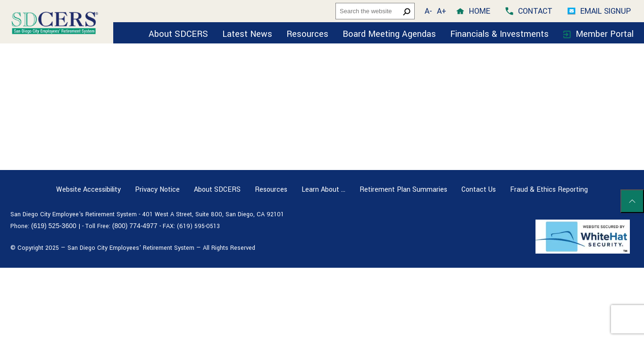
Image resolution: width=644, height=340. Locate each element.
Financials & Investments (501, 34)
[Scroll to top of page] (632, 201)
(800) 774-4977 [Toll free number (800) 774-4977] (135, 226)
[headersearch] (375, 11)
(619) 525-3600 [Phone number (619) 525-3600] (54, 226)
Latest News (247, 34)
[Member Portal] (598, 33)
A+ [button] (442, 11)
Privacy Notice (157, 190)
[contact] (529, 11)
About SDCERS (178, 34)
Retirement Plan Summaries (403, 190)
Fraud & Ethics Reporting (549, 190)
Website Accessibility (88, 190)
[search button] (407, 11)
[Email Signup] (599, 11)
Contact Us (479, 190)
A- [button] (428, 11)
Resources (307, 34)
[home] (473, 11)
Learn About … (323, 190)
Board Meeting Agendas (389, 34)
